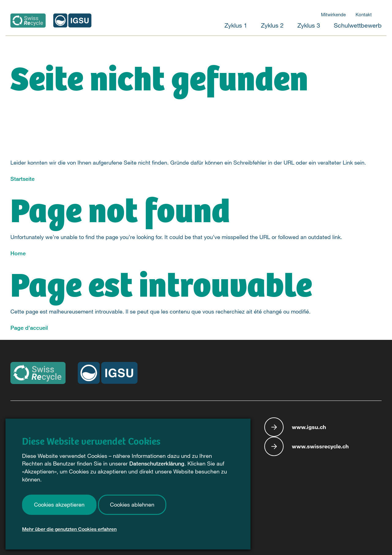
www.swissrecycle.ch (320, 446)
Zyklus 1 (236, 25)
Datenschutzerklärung (157, 465)
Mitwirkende (333, 14)
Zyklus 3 (309, 25)
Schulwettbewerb (358, 25)
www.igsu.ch (309, 427)
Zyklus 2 (272, 25)
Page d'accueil (29, 328)
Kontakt (364, 14)
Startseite (23, 179)
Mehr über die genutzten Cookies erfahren (69, 531)
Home (18, 253)
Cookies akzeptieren (59, 506)
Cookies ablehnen (132, 506)
